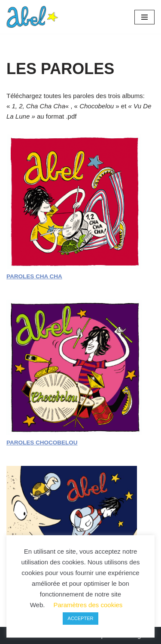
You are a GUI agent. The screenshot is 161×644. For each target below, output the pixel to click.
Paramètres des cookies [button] (88, 605)
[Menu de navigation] (144, 17)
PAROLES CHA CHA (34, 276)
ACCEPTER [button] (81, 618)
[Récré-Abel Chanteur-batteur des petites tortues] (32, 17)
